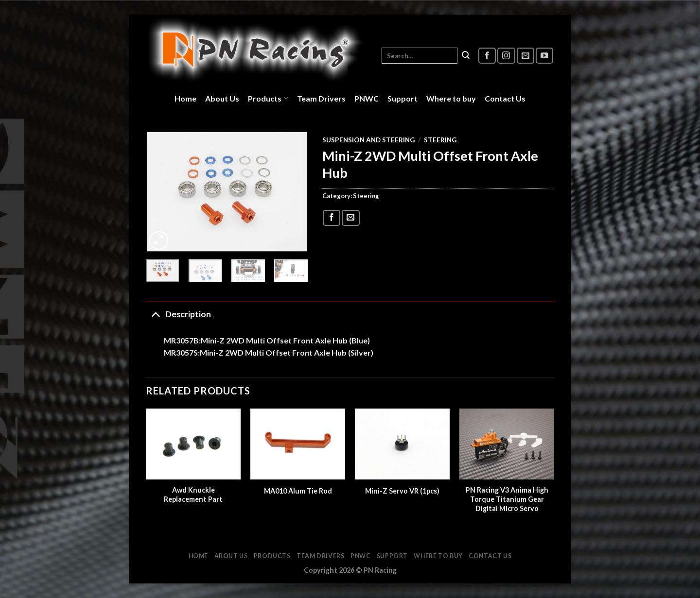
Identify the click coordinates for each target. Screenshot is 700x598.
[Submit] (466, 56)
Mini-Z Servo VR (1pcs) (402, 491)
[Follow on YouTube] (544, 56)
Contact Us (505, 98)
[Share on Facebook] (332, 218)
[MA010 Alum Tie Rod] (298, 444)
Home (185, 98)
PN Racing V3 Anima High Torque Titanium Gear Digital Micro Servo (507, 499)
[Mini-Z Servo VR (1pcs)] (402, 444)
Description (178, 314)
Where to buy (451, 98)
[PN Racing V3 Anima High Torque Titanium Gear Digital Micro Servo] (507, 444)
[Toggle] (155, 314)
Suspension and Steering (368, 140)
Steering (440, 140)
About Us (222, 98)
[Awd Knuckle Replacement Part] (193, 444)
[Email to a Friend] (350, 218)
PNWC (367, 98)
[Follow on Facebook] (487, 56)
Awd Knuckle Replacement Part (193, 495)
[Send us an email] (525, 56)
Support (402, 98)
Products (268, 99)
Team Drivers (321, 98)
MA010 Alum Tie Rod (298, 491)
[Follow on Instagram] (506, 56)
